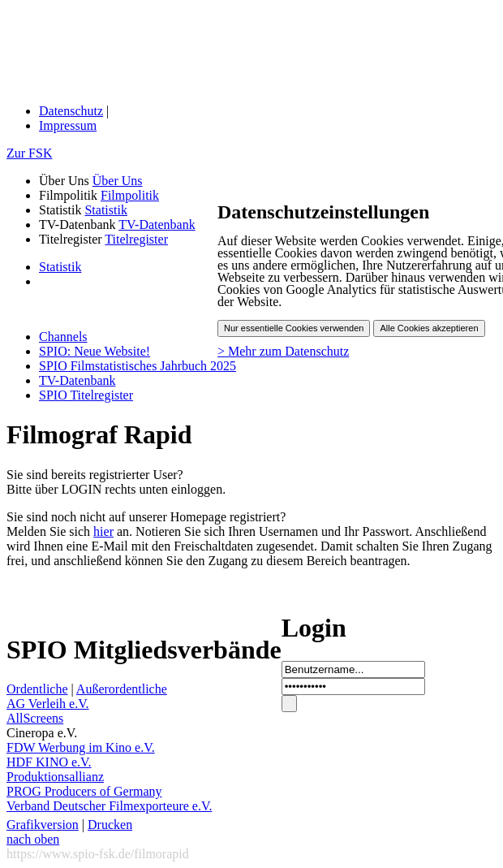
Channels (63, 337)
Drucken (110, 825)
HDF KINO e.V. (49, 762)
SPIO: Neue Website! (95, 351)
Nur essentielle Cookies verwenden (294, 328)
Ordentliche (37, 689)
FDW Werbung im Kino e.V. (81, 747)
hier (103, 531)
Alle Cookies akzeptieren (429, 328)
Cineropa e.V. (42, 733)
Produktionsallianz (55, 777)
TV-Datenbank (157, 225)
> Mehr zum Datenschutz (283, 351)
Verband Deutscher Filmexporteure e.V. (109, 806)
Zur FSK (29, 153)
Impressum (68, 125)
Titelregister (136, 239)
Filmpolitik (130, 195)
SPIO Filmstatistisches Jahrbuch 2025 (138, 366)
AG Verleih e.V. (48, 704)
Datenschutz (71, 111)
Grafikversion (43, 825)
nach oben (33, 839)
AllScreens (35, 718)
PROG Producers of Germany (84, 791)
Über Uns (118, 181)
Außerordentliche (122, 689)
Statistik (105, 210)
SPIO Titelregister (86, 395)
